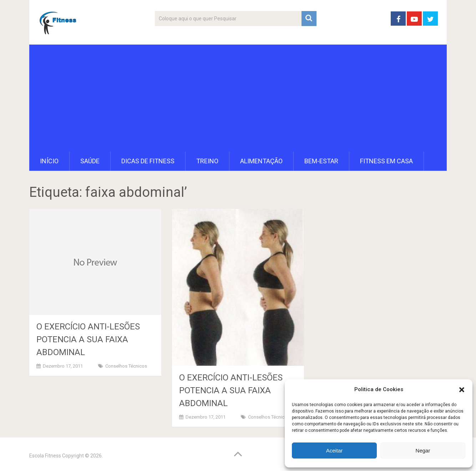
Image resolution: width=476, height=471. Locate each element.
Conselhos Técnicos (126, 366)
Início (49, 161)
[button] (462, 390)
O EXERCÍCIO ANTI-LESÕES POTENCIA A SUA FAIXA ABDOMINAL (88, 339)
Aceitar (335, 450)
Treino (207, 161)
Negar (423, 450)
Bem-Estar (321, 161)
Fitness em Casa (386, 161)
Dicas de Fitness (148, 161)
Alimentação (261, 161)
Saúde (90, 161)
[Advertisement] (238, 98)
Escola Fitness (45, 456)
